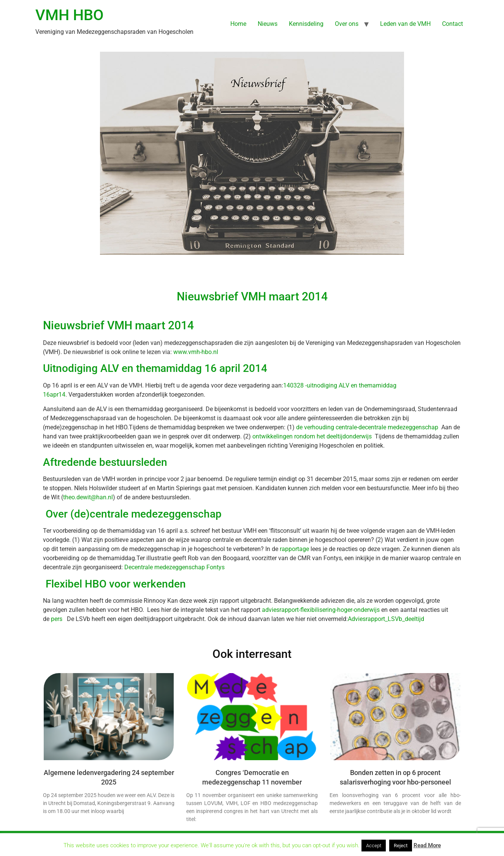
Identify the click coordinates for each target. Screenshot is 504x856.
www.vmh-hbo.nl (196, 352)
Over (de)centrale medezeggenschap (132, 514)
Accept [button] (374, 846)
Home (238, 24)
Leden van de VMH (405, 24)
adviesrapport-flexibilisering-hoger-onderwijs (321, 610)
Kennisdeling (306, 24)
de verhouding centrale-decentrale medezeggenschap (367, 427)
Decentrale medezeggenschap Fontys (174, 567)
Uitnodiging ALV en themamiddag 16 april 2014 (155, 368)
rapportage (294, 549)
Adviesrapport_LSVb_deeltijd (386, 619)
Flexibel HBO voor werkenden (114, 584)
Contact (452, 24)
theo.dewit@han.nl (88, 497)
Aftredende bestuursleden (105, 462)
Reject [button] (401, 846)
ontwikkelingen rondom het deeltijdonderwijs (312, 436)
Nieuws (268, 24)
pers (57, 619)
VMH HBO (70, 15)
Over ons (347, 24)
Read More (427, 845)
